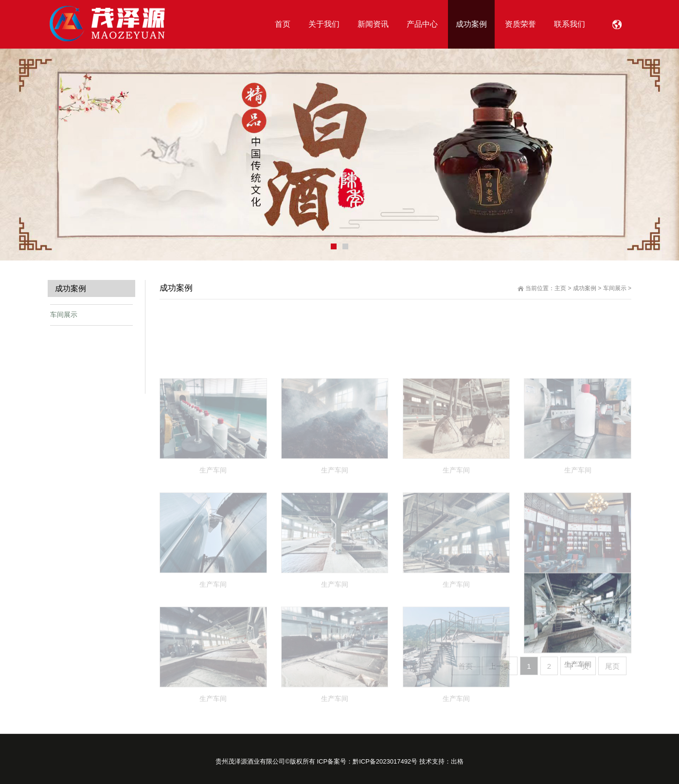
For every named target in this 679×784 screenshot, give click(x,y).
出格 (457, 761)
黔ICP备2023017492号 (385, 761)
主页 (560, 288)
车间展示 (615, 288)
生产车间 (578, 706)
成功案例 (585, 288)
